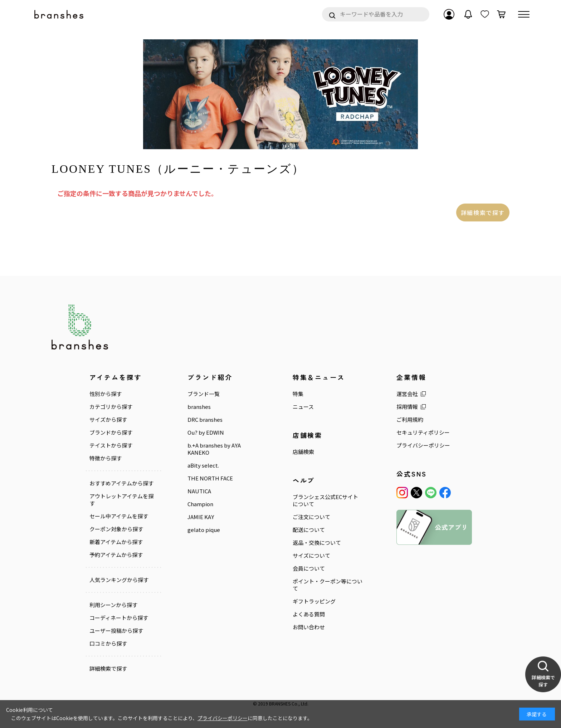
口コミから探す (108, 644)
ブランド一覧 (204, 394)
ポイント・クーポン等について (328, 585)
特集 (298, 394)
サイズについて (311, 556)
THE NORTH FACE (210, 478)
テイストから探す (111, 445)
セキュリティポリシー (423, 433)
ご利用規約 (410, 420)
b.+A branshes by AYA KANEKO (214, 449)
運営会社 (407, 394)
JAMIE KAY (201, 517)
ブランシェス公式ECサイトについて (325, 500)
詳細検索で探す (483, 212)
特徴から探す (106, 458)
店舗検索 (303, 452)
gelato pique (204, 530)
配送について (309, 530)
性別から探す (106, 394)
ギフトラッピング (314, 601)
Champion (200, 504)
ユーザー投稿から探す (116, 631)
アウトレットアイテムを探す (121, 500)
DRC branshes (205, 420)
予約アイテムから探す (116, 555)
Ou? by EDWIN (206, 433)
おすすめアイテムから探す (121, 483)
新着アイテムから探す (116, 542)
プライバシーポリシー (423, 445)
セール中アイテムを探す (119, 516)
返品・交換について (317, 543)
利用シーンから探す (113, 605)
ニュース (303, 407)
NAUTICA (199, 491)
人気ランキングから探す (119, 580)
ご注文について (311, 517)
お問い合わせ (309, 627)
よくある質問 (309, 614)
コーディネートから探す (119, 618)
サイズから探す (108, 420)
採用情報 (407, 407)
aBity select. (203, 465)
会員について (309, 568)
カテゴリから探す (111, 407)
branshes (199, 407)
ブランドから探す (111, 433)
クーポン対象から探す (116, 529)
